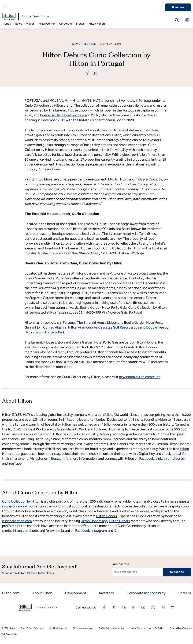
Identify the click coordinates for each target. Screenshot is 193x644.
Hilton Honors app (94, 521)
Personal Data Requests (181, 628)
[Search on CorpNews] (177, 20)
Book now (178, 7)
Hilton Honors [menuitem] (97, 24)
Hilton (77, 101)
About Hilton (42, 593)
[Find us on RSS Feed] (163, 607)
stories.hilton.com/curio (20, 531)
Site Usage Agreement (83, 628)
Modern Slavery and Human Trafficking (147, 628)
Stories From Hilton (26, 16)
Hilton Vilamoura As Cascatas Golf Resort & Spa (104, 327)
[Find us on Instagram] (153, 607)
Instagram (99, 531)
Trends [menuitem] (6, 24)
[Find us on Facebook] (104, 607)
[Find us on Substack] (173, 607)
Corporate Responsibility (146, 593)
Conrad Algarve (55, 327)
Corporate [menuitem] (66, 24)
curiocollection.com (17, 521)
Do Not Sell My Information (111, 628)
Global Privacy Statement (32, 628)
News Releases (84, 44)
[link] (87, 73)
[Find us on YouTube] (143, 607)
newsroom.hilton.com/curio (140, 377)
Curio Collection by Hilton (44, 105)
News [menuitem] (18, 24)
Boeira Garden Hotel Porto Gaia (64, 115)
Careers (185, 593)
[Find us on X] (114, 607)
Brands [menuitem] (80, 24)
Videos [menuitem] (30, 24)
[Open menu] (5, 7)
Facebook (83, 531)
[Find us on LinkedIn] (124, 607)
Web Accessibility (10, 634)
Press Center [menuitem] (47, 24)
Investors (106, 593)
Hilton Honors (146, 342)
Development (76, 593)
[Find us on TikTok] (133, 607)
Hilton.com (11, 593)
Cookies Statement (58, 628)
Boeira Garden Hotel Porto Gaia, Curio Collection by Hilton (123, 307)
